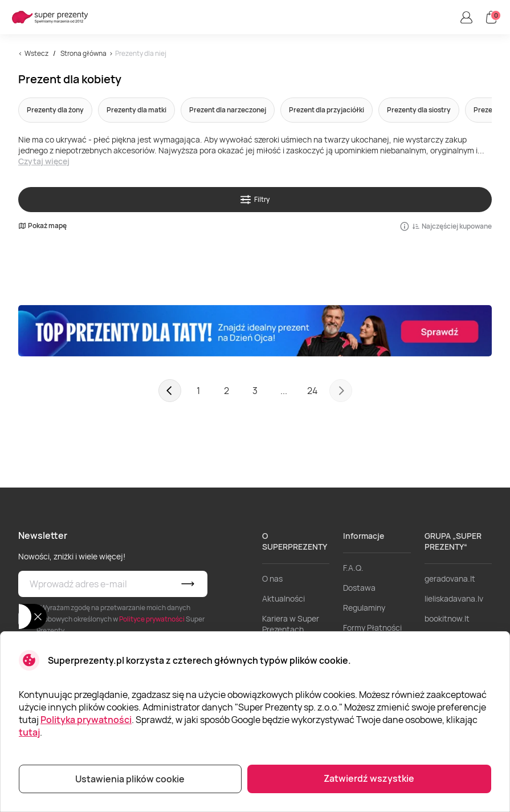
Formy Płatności (372, 628)
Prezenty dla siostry (419, 110)
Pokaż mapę (42, 226)
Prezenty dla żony (55, 110)
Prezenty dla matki (136, 110)
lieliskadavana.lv (454, 598)
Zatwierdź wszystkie (369, 778)
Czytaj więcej (44, 161)
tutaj (29, 732)
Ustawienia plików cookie (130, 779)
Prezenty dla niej (141, 53)
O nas (272, 578)
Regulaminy (364, 608)
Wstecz (36, 53)
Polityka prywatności (86, 720)
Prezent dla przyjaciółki (327, 110)
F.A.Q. (353, 568)
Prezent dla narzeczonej (228, 110)
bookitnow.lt (447, 618)
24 (312, 391)
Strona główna (83, 53)
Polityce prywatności (152, 619)
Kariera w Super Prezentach (291, 624)
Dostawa (359, 588)
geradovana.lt (450, 578)
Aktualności (283, 598)
